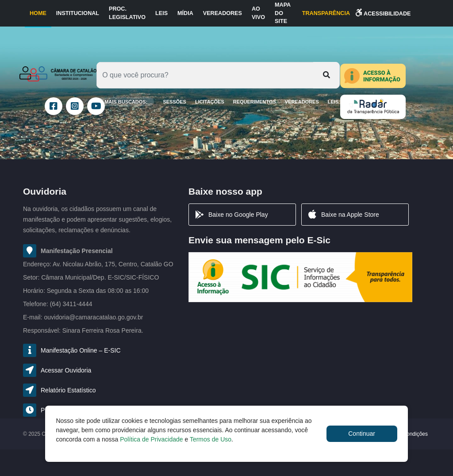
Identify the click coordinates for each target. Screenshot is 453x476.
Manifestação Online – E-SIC (81, 350)
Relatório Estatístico (68, 390)
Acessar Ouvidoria (66, 370)
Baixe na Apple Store (343, 215)
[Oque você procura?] (205, 75)
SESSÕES (175, 102)
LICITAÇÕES (210, 102)
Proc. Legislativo (127, 13)
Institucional (78, 13)
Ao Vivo (258, 13)
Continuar (362, 434)
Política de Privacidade (151, 439)
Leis (161, 13)
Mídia (185, 13)
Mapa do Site (283, 13)
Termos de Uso (211, 439)
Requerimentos (255, 102)
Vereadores (223, 13)
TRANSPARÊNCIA (326, 13)
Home (38, 13)
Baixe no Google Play (231, 215)
